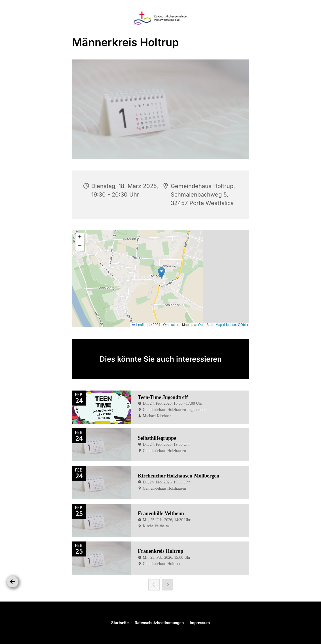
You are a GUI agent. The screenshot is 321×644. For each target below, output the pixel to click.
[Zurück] (12, 582)
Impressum (200, 623)
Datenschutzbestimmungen (159, 623)
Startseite (120, 623)
